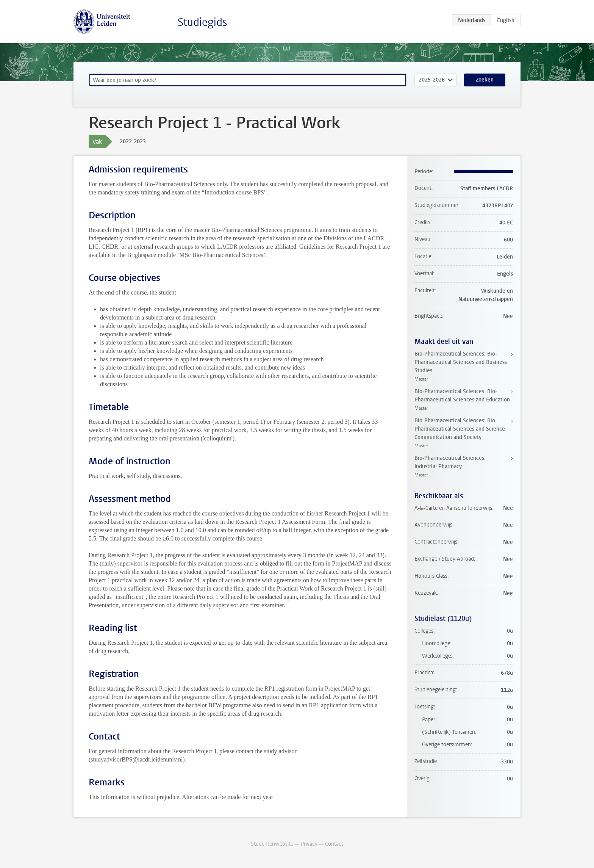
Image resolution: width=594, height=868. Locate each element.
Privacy (309, 844)
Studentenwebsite (272, 844)
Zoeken (485, 80)
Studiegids (202, 22)
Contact (334, 844)
